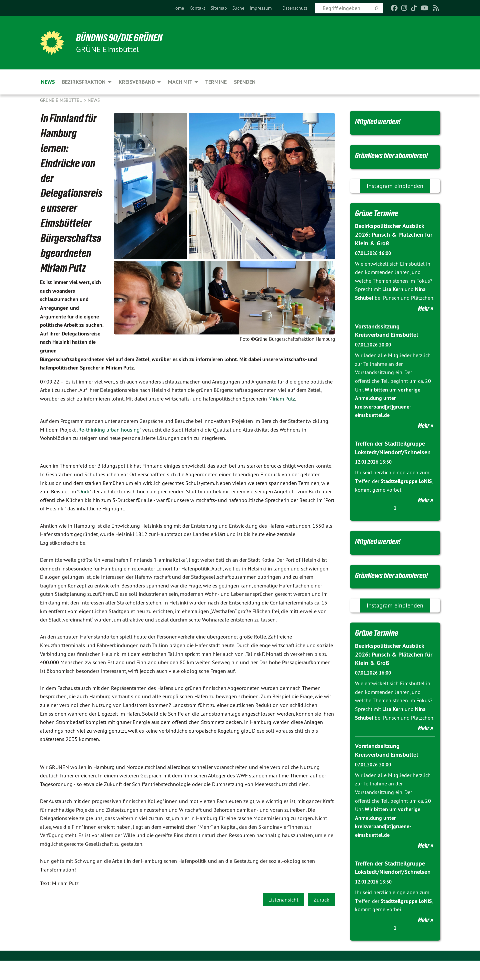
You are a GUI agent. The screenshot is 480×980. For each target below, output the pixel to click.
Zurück (321, 900)
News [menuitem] (48, 82)
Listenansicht (283, 900)
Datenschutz (295, 8)
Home (178, 8)
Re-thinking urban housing (109, 430)
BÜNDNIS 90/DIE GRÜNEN (122, 37)
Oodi (84, 491)
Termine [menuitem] (216, 82)
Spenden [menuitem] (245, 82)
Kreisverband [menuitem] (137, 82)
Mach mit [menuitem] (180, 82)
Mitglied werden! (380, 121)
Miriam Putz (282, 399)
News (94, 100)
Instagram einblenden (395, 197)
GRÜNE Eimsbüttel (61, 100)
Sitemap (219, 8)
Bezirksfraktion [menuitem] (84, 82)
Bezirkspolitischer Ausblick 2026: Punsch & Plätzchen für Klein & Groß (394, 246)
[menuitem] (178, 8)
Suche (238, 8)
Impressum (261, 8)
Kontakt (197, 8)
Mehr (424, 319)
